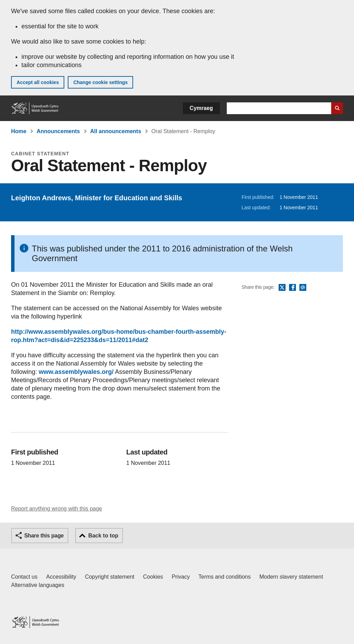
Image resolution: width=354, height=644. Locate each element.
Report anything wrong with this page (57, 509)
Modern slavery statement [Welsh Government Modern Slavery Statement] (291, 577)
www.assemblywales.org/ (76, 372)
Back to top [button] (103, 536)
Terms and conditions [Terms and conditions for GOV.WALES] (225, 577)
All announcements (116, 131)
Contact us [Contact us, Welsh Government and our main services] (24, 577)
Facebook (292, 288)
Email (303, 288)
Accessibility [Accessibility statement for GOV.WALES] (61, 577)
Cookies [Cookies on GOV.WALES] (153, 577)
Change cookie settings (100, 82)
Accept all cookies (38, 82)
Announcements (58, 131)
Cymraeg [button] (201, 108)
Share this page (44, 536)
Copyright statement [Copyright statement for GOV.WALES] (110, 577)
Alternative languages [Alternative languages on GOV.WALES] (38, 585)
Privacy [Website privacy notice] (181, 577)
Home (19, 131)
